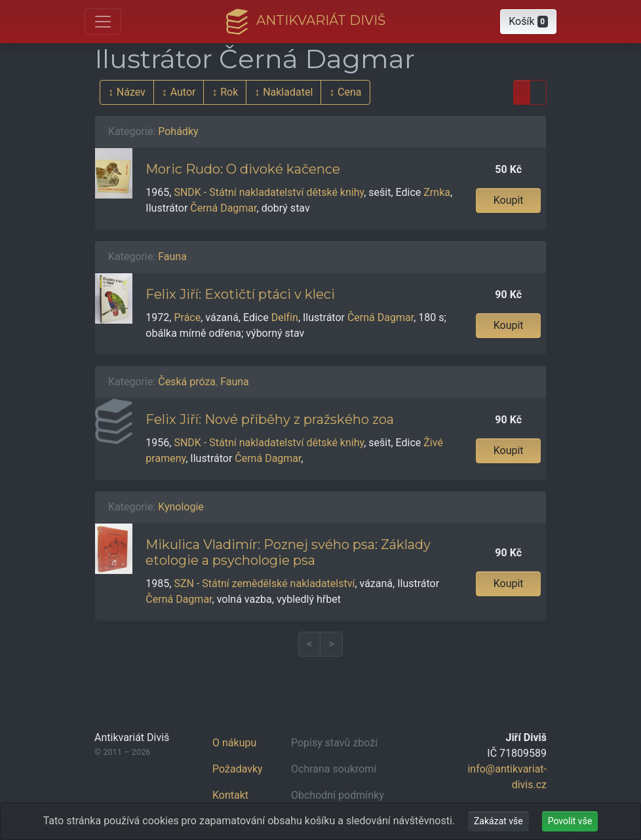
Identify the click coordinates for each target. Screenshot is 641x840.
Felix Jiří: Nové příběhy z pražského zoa (270, 419)
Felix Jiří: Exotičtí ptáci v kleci (240, 294)
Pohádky (178, 131)
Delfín (285, 317)
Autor (183, 92)
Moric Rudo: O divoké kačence (243, 169)
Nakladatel (288, 92)
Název (131, 92)
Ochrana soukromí (334, 769)
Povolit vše (570, 821)
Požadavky (238, 769)
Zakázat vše (498, 821)
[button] (528, 22)
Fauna (172, 257)
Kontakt (230, 795)
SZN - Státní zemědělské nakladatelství (264, 583)
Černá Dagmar (223, 208)
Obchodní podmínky (338, 795)
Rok (229, 92)
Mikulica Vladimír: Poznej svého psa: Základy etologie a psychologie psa (288, 552)
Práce (187, 317)
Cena (349, 92)
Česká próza (187, 382)
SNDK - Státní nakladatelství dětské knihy (269, 192)
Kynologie (181, 507)
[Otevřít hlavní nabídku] (103, 22)
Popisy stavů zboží (334, 743)
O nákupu (234, 743)
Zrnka (437, 192)
